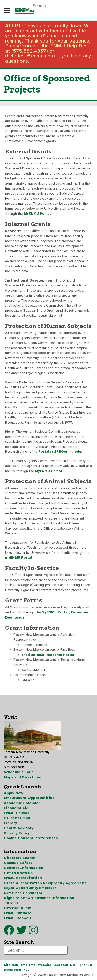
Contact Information (24, 868)
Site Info (28, 965)
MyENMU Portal (37, 214)
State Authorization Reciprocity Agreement (45, 883)
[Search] (61, 6)
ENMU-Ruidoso (18, 913)
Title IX (11, 903)
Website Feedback (53, 965)
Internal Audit (17, 908)
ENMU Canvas (17, 813)
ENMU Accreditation (23, 878)
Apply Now (13, 793)
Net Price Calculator (23, 893)
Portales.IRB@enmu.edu (60, 452)
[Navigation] (7, 11)
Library (10, 823)
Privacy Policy (17, 833)
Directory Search (20, 858)
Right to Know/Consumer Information (39, 898)
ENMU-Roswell (17, 918)
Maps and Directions (22, 777)
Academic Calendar (22, 803)
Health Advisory (19, 828)
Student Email (17, 818)
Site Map (11, 965)
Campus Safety (18, 863)
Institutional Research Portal (48, 655)
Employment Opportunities (29, 798)
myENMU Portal (19, 558)
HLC (27, 970)
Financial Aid (16, 808)
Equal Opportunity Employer (30, 888)
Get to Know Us (18, 873)
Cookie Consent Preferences (31, 838)
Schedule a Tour (18, 772)
